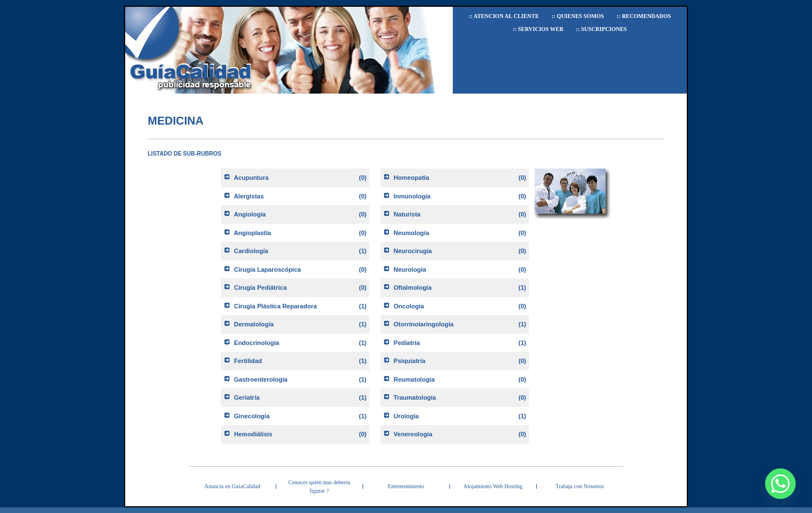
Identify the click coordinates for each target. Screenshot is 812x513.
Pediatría (407, 343)
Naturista (407, 214)
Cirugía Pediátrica (261, 288)
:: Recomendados (643, 16)
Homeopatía (411, 178)
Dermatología (254, 324)
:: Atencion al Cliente (504, 16)
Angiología (250, 214)
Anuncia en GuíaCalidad (233, 486)
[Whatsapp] (780, 484)
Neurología (410, 269)
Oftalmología (412, 288)
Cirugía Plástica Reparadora (275, 306)
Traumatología (415, 397)
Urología (406, 416)
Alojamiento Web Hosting (493, 486)
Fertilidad (248, 361)
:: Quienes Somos (578, 16)
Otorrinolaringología (423, 324)
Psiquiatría (409, 361)
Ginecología (252, 416)
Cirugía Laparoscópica (268, 269)
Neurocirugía (413, 251)
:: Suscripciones (601, 29)
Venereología (413, 434)
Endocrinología (257, 343)
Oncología (409, 306)
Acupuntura (251, 178)
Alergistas (249, 196)
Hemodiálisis (253, 434)
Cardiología (251, 251)
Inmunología (412, 196)
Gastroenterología (261, 379)
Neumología (411, 233)
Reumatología (414, 379)
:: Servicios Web (538, 29)
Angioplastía (253, 233)
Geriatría (247, 397)
